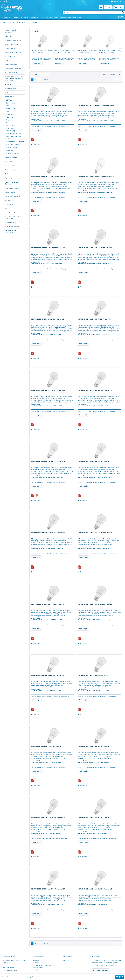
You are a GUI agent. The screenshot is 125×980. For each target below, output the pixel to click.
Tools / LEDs (9, 97)
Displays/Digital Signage (13, 68)
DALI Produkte (11, 126)
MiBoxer (10, 112)
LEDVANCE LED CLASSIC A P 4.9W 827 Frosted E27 (48, 248)
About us (36, 960)
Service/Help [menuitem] (117, 2)
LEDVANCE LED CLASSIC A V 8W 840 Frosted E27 (47, 675)
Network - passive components (11, 31)
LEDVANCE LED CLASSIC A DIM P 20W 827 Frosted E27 (110, 51)
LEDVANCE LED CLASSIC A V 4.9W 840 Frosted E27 (48, 604)
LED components (12, 147)
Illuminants (10, 150)
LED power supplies (13, 144)
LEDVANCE (10, 117)
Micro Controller (11, 56)
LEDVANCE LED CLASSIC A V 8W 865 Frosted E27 (94, 675)
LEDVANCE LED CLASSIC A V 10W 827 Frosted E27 (95, 747)
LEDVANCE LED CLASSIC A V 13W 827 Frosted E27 (48, 889)
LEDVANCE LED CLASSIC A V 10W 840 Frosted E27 (48, 818)
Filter (35, 74)
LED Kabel (10, 106)
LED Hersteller (11, 109)
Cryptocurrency (10, 222)
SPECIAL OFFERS (11, 212)
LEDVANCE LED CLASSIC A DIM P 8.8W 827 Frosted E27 (42, 51)
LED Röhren (10, 100)
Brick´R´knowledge (11, 72)
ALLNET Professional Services (12, 183)
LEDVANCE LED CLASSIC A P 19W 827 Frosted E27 (48, 533)
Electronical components (14, 52)
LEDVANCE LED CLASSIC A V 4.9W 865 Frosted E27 (95, 604)
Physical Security (11, 158)
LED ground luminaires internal (14, 137)
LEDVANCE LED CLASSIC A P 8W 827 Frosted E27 (47, 319)
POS (7, 92)
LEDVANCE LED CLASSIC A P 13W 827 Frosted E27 (48, 461)
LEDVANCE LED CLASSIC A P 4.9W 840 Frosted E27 (95, 248)
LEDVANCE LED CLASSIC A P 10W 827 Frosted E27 (48, 390)
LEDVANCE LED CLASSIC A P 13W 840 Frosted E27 (95, 461)
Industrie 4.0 (9, 166)
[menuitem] (101, 7)
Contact (35, 963)
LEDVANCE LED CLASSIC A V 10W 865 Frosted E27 (95, 818)
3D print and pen (11, 88)
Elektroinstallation (11, 64)
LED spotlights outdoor (14, 134)
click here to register (101, 970)
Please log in (37, 63)
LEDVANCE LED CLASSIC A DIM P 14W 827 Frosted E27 (87, 51)
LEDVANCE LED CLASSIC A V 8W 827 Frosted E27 (47, 747)
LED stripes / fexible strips (15, 141)
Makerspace (9, 60)
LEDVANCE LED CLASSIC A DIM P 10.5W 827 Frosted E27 (64, 51)
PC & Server (9, 36)
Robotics (8, 84)
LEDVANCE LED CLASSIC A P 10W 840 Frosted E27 (95, 390)
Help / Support (38, 968)
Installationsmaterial (12, 188)
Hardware (9, 178)
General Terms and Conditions (43, 965)
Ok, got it (119, 977)
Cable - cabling (10, 170)
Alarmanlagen (10, 48)
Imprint (35, 970)
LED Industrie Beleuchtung (11, 130)
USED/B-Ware (10, 200)
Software (8, 174)
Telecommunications (12, 44)
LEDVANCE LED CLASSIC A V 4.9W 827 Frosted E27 (95, 533)
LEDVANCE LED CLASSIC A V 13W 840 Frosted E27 (95, 889)
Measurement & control (13, 40)
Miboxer (9, 120)
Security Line (11, 103)
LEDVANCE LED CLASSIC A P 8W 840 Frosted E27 (94, 319)
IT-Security (9, 162)
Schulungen (9, 204)
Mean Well (10, 114)
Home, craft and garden (13, 196)
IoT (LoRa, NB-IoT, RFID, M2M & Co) (13, 217)
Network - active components (11, 231)
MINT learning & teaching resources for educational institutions (14, 78)
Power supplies (10, 192)
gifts (7, 208)
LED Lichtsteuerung (13, 153)
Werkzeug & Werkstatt (13, 226)
